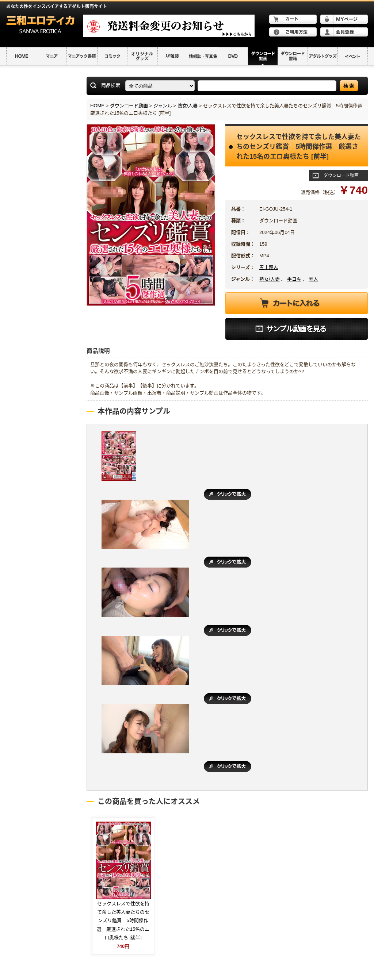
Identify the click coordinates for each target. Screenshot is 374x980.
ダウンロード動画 (129, 106)
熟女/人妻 (188, 106)
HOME (97, 106)
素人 (313, 279)
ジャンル (163, 106)
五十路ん (269, 267)
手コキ (294, 279)
